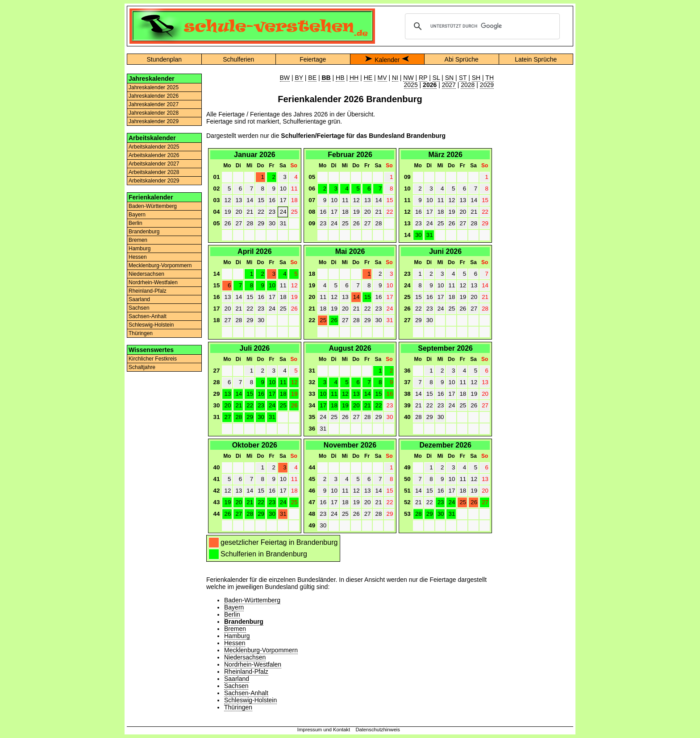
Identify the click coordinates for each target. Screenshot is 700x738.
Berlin (135, 223)
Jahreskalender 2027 (154, 104)
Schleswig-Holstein (151, 325)
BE (312, 78)
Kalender (387, 60)
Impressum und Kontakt (324, 730)
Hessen (138, 257)
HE (368, 78)
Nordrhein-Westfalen (153, 282)
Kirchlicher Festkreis (153, 359)
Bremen (138, 240)
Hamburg (140, 249)
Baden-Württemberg (153, 206)
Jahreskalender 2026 (154, 96)
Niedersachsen (146, 274)
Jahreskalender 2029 (154, 121)
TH (490, 78)
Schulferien (238, 59)
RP (423, 78)
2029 (487, 85)
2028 (468, 85)
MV (382, 78)
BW (285, 78)
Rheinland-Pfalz (148, 291)
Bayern (137, 215)
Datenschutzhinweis (378, 730)
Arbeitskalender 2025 (154, 147)
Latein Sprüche (536, 59)
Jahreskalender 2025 (154, 87)
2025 (411, 85)
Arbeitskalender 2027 (154, 164)
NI (395, 78)
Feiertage (313, 59)
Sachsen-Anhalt (148, 316)
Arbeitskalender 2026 (154, 155)
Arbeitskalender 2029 (154, 181)
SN (449, 78)
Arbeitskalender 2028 (154, 172)
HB (340, 78)
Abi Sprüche (462, 59)
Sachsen (139, 308)
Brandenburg (144, 232)
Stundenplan (164, 59)
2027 (449, 85)
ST (463, 78)
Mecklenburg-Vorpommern (160, 265)
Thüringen (141, 333)
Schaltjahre (142, 367)
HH (354, 78)
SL (436, 78)
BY (299, 78)
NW (408, 78)
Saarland (139, 299)
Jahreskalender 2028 (154, 113)
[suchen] (481, 26)
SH (476, 78)
